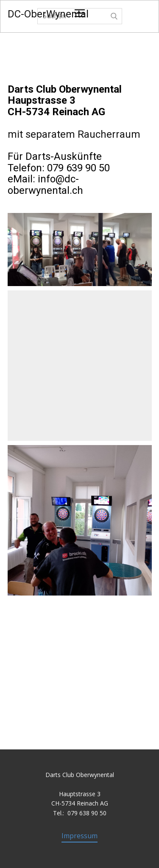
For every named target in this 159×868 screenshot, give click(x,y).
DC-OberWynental (48, 14)
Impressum (79, 836)
